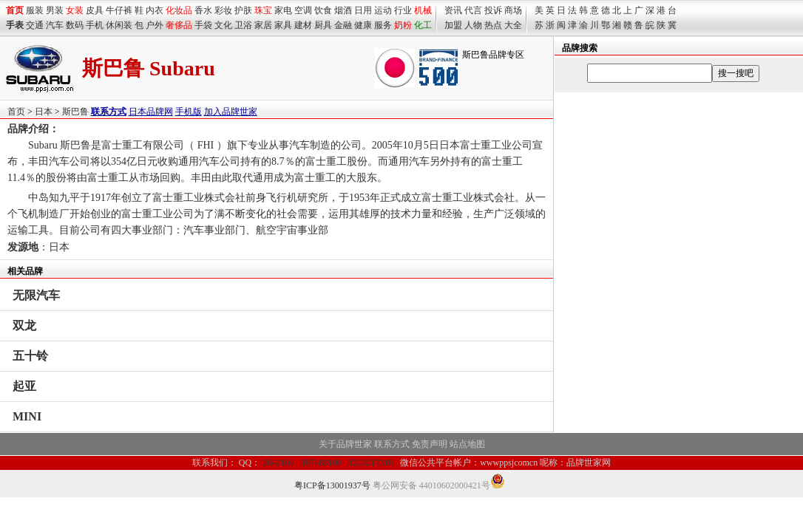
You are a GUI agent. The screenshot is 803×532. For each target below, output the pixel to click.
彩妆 (223, 10)
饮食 (323, 10)
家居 (263, 25)
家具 (283, 25)
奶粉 (403, 25)
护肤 (243, 10)
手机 (95, 25)
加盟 (453, 25)
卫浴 (243, 25)
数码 (75, 25)
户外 (155, 25)
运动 (383, 10)
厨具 (323, 25)
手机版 (189, 112)
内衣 (155, 10)
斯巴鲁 (75, 112)
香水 (203, 10)
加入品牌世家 (231, 112)
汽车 (55, 25)
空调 (303, 10)
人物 (473, 25)
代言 (473, 10)
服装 (35, 10)
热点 (493, 25)
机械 (423, 10)
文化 (223, 25)
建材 (303, 25)
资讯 (453, 10)
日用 (363, 10)
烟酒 (343, 10)
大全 (513, 25)
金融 (343, 25)
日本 (44, 112)
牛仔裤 (119, 10)
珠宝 (263, 10)
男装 (55, 10)
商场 (513, 10)
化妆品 (179, 10)
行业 (403, 10)
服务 (383, 25)
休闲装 (119, 25)
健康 (363, 25)
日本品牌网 (151, 112)
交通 (35, 25)
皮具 (95, 10)
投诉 (493, 10)
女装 (75, 10)
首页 (16, 112)
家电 (283, 10)
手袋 (203, 25)
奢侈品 (179, 25)
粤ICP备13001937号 (332, 485)
